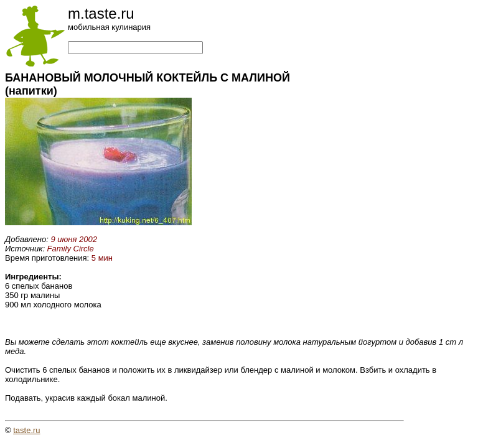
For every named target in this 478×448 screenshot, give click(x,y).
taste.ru (26, 430)
